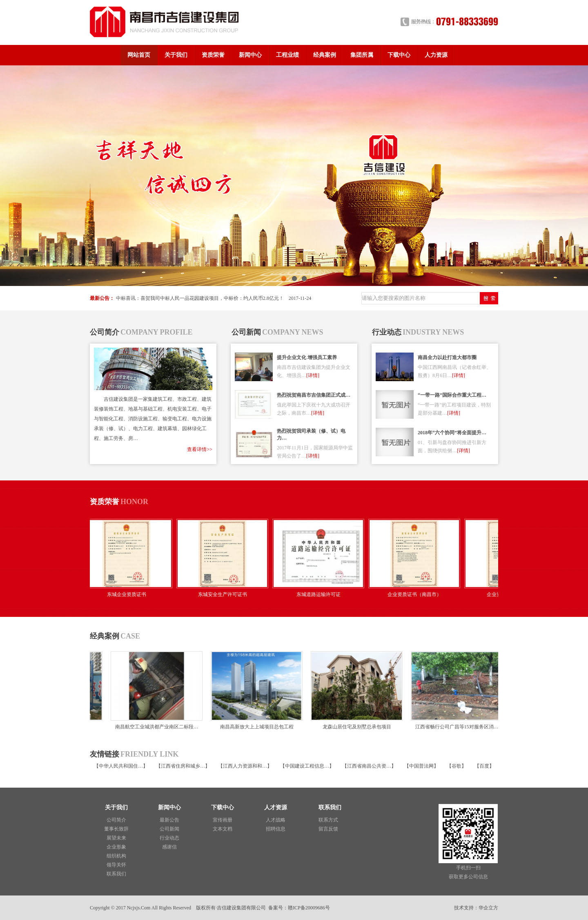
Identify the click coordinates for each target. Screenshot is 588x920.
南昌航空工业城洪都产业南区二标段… (156, 727)
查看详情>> (200, 449)
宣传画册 (223, 820)
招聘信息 (276, 829)
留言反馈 (328, 829)
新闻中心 (250, 55)
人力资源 (436, 55)
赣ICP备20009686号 (309, 908)
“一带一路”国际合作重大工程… (452, 395)
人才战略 (276, 820)
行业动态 (169, 838)
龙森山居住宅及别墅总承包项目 (356, 727)
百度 (484, 766)
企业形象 (116, 847)
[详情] (313, 375)
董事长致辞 (116, 829)
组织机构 (116, 856)
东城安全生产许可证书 (225, 594)
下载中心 (399, 55)
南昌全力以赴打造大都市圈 (447, 357)
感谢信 (169, 847)
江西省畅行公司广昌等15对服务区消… (456, 727)
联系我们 (116, 874)
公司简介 (116, 820)
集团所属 (362, 55)
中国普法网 (421, 766)
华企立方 (488, 908)
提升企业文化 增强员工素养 (307, 357)
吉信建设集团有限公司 (241, 908)
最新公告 (169, 820)
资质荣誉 (213, 55)
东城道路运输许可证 (321, 594)
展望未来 (116, 838)
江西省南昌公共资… (369, 766)
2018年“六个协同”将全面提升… (452, 433)
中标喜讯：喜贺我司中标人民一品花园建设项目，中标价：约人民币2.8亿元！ (200, 298)
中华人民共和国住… (121, 766)
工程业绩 (287, 55)
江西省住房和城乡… (183, 766)
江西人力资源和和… (245, 766)
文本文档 (223, 829)
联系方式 (328, 820)
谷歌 (457, 766)
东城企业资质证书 (129, 594)
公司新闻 (169, 829)
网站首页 (139, 55)
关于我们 (176, 55)
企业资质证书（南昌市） (416, 594)
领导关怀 (116, 865)
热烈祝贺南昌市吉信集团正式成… (314, 395)
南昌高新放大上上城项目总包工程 (256, 727)
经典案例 (325, 55)
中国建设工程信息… (307, 766)
